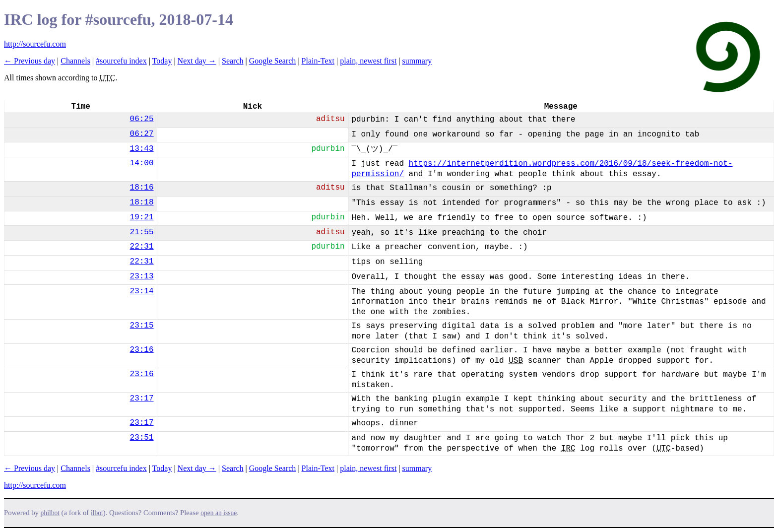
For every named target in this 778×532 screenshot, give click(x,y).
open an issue (219, 513)
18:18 (142, 202)
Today (162, 61)
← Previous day (30, 61)
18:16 (142, 188)
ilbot (97, 513)
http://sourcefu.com (35, 44)
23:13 (142, 276)
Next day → (197, 61)
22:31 (142, 247)
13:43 (142, 149)
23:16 (142, 350)
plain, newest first (368, 61)
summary (417, 61)
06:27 (142, 134)
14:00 (142, 163)
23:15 (142, 326)
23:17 (142, 399)
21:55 (142, 232)
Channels (75, 61)
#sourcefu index (121, 61)
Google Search (273, 61)
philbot (50, 513)
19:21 (142, 217)
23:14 (142, 291)
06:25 (142, 119)
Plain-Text (318, 61)
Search (233, 61)
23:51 (142, 438)
